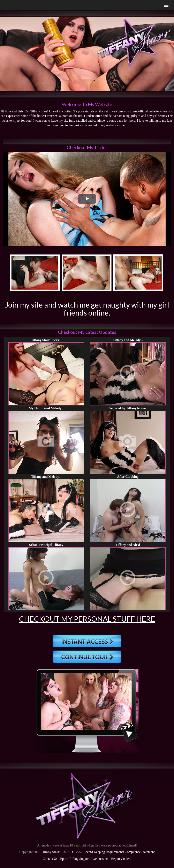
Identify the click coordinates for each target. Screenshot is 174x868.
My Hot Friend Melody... (46, 408)
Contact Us (50, 859)
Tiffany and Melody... (128, 340)
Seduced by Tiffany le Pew (128, 408)
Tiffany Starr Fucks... (46, 340)
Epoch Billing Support (75, 859)
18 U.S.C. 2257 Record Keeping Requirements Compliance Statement (108, 852)
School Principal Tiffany (46, 545)
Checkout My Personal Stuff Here (87, 619)
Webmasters (100, 859)
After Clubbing (128, 477)
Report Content (121, 859)
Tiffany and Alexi (128, 545)
